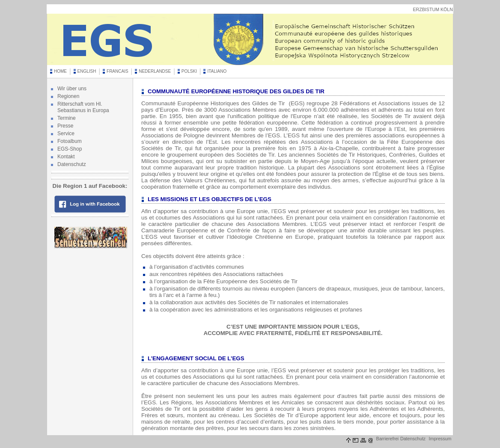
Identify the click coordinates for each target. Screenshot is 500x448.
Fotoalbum (70, 141)
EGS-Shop (70, 149)
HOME (60, 71)
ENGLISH (87, 71)
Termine (67, 118)
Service (66, 134)
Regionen (68, 96)
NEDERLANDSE (155, 71)
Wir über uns (72, 89)
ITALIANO (217, 71)
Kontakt (66, 157)
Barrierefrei (388, 439)
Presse (65, 126)
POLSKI (189, 71)
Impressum (440, 439)
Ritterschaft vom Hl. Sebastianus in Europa (83, 107)
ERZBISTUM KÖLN (433, 9)
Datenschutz (72, 164)
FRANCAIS (118, 71)
